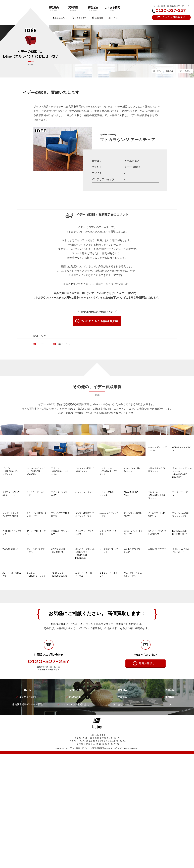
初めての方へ (61, 18)
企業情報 (99, 18)
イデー (42, 344)
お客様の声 (75, 811)
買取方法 (93, 9)
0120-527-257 (48, 776)
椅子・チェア (66, 344)
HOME (158, 71)
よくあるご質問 (27, 811)
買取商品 (73, 9)
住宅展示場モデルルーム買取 (27, 818)
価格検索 (170, 811)
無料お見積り (147, 777)
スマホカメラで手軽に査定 (75, 818)
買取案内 (54, 9)
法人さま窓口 (81, 18)
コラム (115, 18)
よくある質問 (112, 9)
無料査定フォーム (122, 818)
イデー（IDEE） (185, 71)
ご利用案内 (75, 804)
